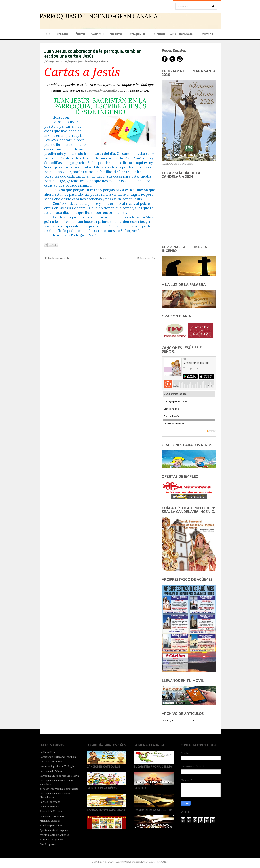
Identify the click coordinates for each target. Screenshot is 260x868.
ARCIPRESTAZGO (182, 34)
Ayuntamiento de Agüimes (54, 835)
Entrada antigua (146, 258)
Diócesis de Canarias (51, 762)
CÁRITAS (79, 34)
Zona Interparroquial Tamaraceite (59, 789)
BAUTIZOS (97, 34)
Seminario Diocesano (52, 816)
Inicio (103, 258)
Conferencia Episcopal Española (58, 757)
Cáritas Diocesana (50, 802)
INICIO (47, 34)
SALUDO (62, 34)
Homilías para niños (51, 825)
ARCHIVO (116, 34)
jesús (81, 62)
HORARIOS (157, 34)
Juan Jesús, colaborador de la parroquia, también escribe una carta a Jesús (93, 54)
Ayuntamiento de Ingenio (54, 830)
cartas (64, 62)
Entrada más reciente (57, 258)
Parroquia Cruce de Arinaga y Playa (59, 776)
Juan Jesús (90, 62)
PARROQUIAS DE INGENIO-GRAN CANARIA (99, 16)
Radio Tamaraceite (50, 807)
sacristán (102, 62)
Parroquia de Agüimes (52, 771)
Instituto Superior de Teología (57, 766)
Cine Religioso (48, 844)
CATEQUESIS (136, 34)
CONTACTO (206, 34)
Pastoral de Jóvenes (51, 811)
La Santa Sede (48, 752)
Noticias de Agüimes (51, 840)
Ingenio (73, 62)
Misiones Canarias (50, 821)
